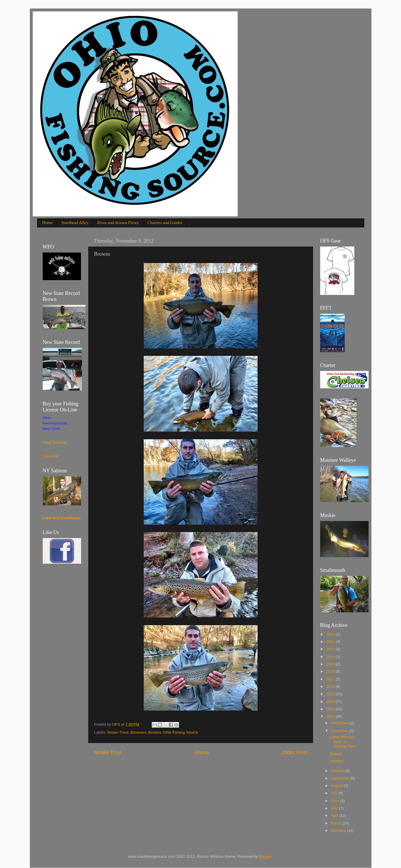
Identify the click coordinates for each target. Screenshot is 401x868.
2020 (331, 657)
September (341, 778)
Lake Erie (51, 456)
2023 (331, 634)
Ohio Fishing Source (181, 732)
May (335, 808)
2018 (331, 671)
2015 (331, 694)
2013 (331, 709)
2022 (331, 642)
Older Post (294, 752)
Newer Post (108, 752)
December (340, 723)
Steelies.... (339, 761)
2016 (331, 687)
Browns (155, 732)
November (340, 731)
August (337, 786)
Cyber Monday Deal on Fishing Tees (343, 741)
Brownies (138, 732)
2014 (331, 702)
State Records (55, 443)
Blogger (266, 856)
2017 (331, 679)
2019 (331, 664)
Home (47, 223)
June (335, 801)
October (338, 771)
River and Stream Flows (118, 223)
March (337, 823)
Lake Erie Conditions (62, 518)
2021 (331, 649)
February (339, 831)
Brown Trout (118, 732)
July (335, 793)
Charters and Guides (165, 223)
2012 (331, 716)
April (335, 815)
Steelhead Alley (75, 223)
